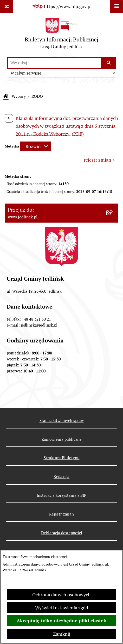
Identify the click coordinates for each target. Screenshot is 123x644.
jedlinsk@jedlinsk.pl (39, 325)
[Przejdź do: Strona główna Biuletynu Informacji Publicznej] (6, 96)
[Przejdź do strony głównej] (61, 35)
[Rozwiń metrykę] (35, 146)
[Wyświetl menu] (116, 7)
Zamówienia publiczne (62, 439)
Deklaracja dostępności (62, 533)
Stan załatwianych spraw (62, 421)
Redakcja (61, 477)
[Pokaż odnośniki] (7, 7)
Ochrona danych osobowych (61, 595)
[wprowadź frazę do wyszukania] (54, 63)
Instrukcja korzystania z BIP (61, 495)
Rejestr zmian (61, 514)
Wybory (19, 96)
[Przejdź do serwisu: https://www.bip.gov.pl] (62, 6)
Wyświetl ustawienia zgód (62, 608)
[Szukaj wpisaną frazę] (109, 63)
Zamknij (62, 634)
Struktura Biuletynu (62, 458)
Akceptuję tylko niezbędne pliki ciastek (61, 621)
